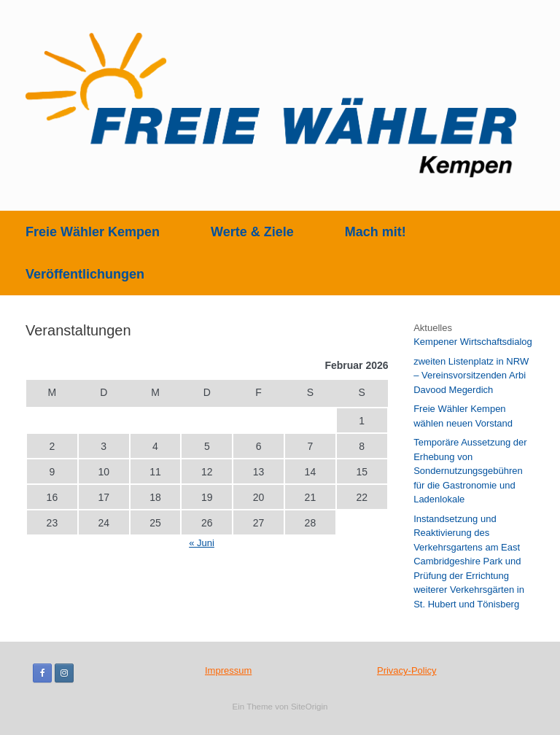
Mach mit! (376, 232)
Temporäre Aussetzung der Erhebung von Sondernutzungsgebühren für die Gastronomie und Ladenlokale (470, 471)
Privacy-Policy (407, 670)
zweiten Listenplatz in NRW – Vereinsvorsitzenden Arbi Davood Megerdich (471, 376)
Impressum (228, 670)
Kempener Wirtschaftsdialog (473, 342)
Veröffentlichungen (85, 274)
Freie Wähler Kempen (93, 232)
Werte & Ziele (252, 232)
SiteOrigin (310, 707)
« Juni (202, 543)
